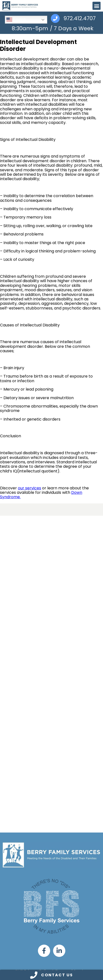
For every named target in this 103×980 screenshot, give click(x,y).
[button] (97, 6)
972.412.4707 (80, 19)
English (16, 20)
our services (29, 488)
